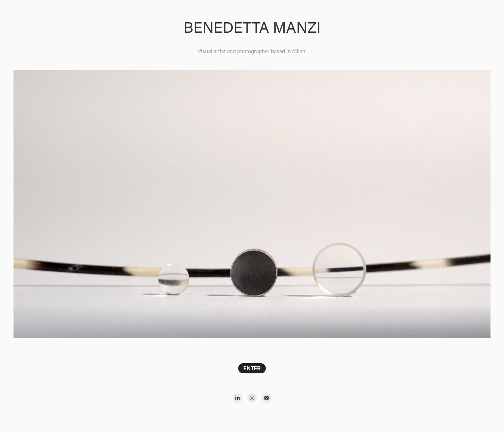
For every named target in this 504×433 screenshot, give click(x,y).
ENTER (252, 368)
